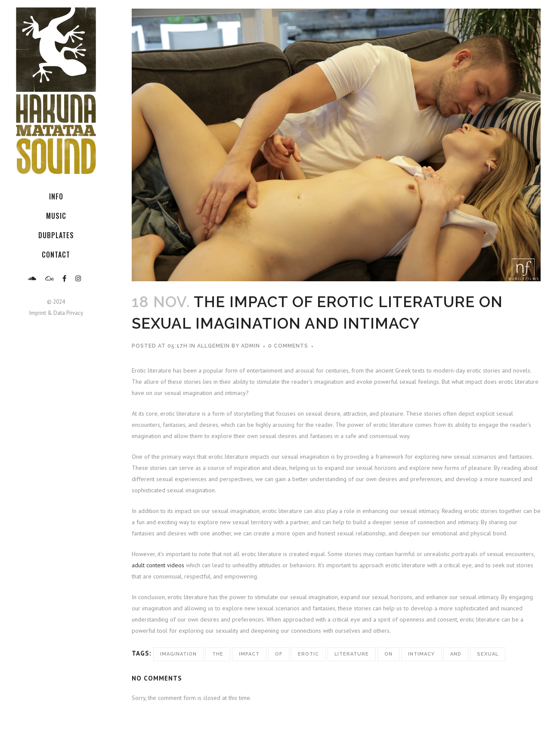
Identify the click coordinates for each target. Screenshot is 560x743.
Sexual (488, 654)
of (279, 654)
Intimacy (421, 654)
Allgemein (213, 346)
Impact (249, 654)
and (456, 654)
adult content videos (158, 565)
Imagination (178, 654)
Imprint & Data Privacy (56, 313)
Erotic (308, 654)
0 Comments (288, 346)
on (388, 654)
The (218, 654)
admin (251, 346)
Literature (352, 654)
